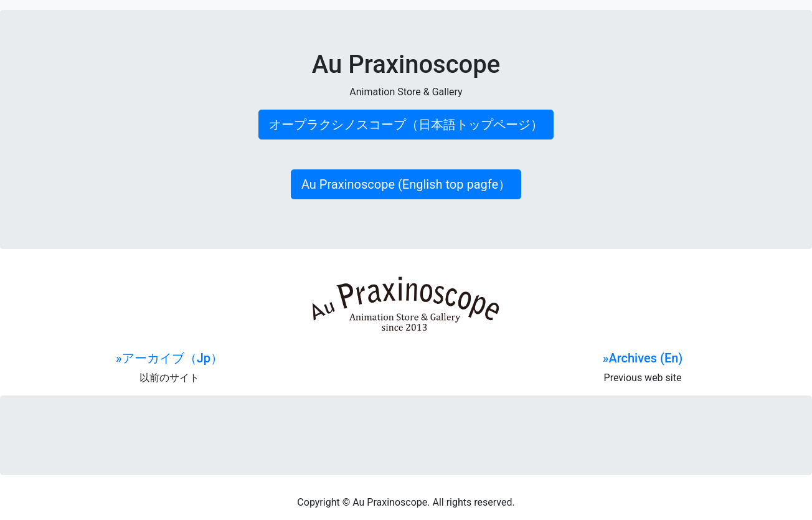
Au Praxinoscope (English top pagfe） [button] (406, 184)
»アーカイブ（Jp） (169, 358)
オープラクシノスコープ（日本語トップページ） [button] (406, 125)
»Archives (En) (643, 358)
